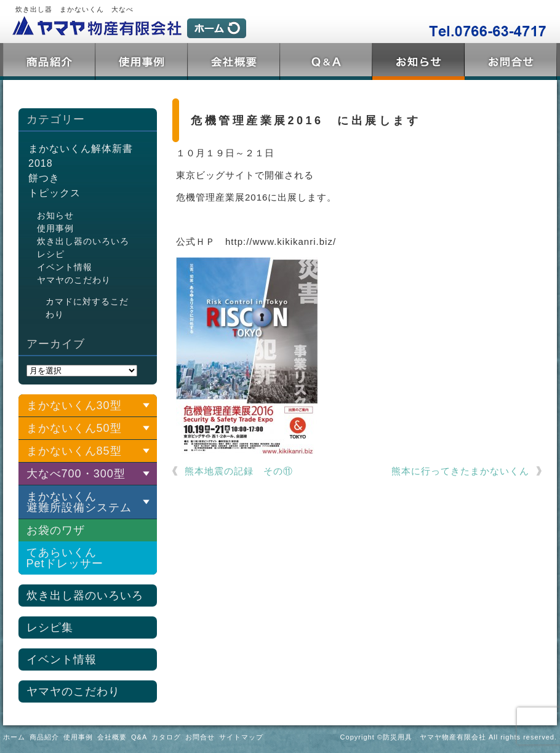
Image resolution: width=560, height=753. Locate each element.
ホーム (14, 737)
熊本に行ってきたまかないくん (460, 471)
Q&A (326, 62)
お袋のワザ (56, 530)
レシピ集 (50, 627)
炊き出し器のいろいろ (83, 241)
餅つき (44, 178)
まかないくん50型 (74, 428)
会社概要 (234, 62)
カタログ (166, 737)
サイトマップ (241, 737)
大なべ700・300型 (76, 474)
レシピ (51, 254)
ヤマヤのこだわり (74, 280)
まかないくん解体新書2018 (81, 156)
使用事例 (142, 62)
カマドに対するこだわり (87, 308)
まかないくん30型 (74, 405)
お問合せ (511, 62)
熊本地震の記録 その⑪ (239, 471)
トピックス (418, 62)
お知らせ (55, 215)
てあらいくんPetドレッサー (65, 558)
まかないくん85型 (74, 451)
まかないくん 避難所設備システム (79, 502)
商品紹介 (49, 62)
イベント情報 (65, 267)
